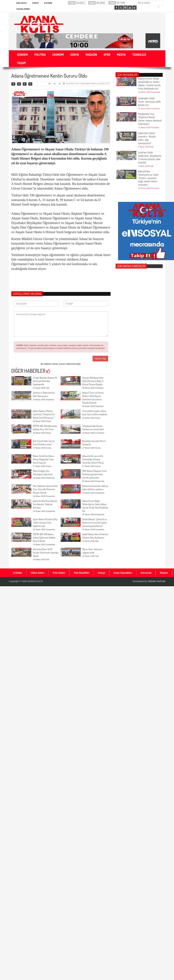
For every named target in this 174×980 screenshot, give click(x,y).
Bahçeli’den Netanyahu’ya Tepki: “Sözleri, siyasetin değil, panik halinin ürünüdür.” (149, 166)
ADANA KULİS (35, 581)
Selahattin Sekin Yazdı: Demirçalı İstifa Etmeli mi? (149, 94)
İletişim (48, 3)
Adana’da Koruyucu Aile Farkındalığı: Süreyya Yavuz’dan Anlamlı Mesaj (93, 459)
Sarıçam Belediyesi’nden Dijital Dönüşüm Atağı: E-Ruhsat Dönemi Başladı (93, 381)
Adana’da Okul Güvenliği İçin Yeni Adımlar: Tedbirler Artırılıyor (45, 504)
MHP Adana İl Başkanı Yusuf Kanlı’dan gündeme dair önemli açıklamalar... (94, 474)
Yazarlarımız (23, 9)
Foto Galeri (59, 573)
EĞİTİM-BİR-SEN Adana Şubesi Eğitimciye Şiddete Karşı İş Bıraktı (44, 538)
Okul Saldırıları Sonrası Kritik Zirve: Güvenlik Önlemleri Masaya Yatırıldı (45, 489)
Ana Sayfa (21, 3)
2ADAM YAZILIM (156, 581)
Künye (36, 3)
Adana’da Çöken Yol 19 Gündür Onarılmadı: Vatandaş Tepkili (46, 553)
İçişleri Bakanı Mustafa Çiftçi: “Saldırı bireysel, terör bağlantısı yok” (45, 523)
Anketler (18, 573)
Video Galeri (38, 573)
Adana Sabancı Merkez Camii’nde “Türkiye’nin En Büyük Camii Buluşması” (44, 414)
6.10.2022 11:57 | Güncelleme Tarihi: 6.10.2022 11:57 (86, 83)
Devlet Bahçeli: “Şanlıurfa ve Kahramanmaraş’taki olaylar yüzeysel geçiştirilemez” (94, 523)
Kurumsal (146, 573)
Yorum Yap (100, 359)
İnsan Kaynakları (123, 573)
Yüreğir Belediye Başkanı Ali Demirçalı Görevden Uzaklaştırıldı (45, 381)
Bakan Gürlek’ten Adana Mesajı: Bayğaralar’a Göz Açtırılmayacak (44, 459)
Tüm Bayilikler (82, 573)
